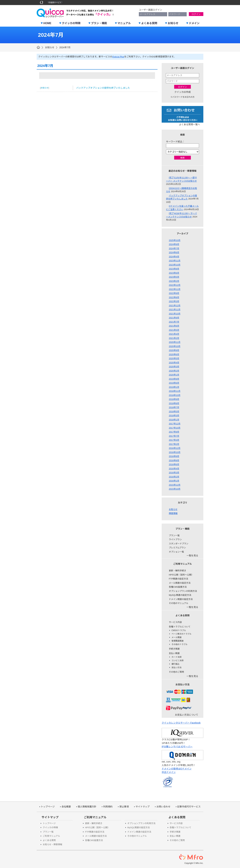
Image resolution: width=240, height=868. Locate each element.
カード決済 (176, 657)
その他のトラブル (179, 644)
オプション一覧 (176, 552)
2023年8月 (174, 269)
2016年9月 (174, 456)
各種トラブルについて (180, 627)
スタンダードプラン (179, 544)
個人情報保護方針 (87, 807)
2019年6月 (174, 383)
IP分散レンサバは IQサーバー (177, 747)
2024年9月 (174, 244)
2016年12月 (175, 448)
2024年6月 (174, 252)
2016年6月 (174, 464)
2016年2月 (174, 477)
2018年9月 (174, 399)
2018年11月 (175, 391)
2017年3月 (174, 440)
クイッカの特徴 (71, 23)
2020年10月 (175, 346)
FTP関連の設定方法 (178, 579)
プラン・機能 (99, 23)
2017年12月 (175, 424)
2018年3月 (174, 416)
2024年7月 (65, 47)
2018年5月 (174, 412)
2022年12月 (175, 285)
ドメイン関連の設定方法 (181, 599)
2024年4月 (174, 257)
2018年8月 (174, 403)
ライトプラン (175, 539)
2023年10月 (175, 265)
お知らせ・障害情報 (52, 844)
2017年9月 (174, 432)
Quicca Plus (118, 57)
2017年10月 (175, 428)
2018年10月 (175, 395)
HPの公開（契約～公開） (181, 575)
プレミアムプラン (177, 548)
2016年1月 (174, 481)
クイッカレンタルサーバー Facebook (181, 723)
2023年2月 (174, 281)
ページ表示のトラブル (181, 634)
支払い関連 (174, 653)
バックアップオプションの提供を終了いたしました (103, 88)
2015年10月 (175, 489)
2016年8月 (174, 460)
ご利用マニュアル (51, 836)
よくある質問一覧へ (189, 124)
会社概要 (66, 807)
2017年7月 (174, 436)
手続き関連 (174, 649)
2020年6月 (174, 354)
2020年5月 (174, 358)
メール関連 (176, 637)
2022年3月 (174, 301)
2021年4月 (174, 334)
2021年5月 (174, 330)
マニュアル (124, 23)
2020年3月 (174, 367)
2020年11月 (175, 342)
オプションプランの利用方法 (183, 591)
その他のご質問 (176, 672)
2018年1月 (174, 420)
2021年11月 (175, 310)
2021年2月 (174, 338)
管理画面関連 (177, 641)
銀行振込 (175, 664)
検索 (183, 158)
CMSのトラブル (179, 630)
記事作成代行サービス (189, 807)
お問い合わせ (163, 807)
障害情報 (173, 513)
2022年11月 (175, 289)
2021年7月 (174, 322)
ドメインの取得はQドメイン (177, 769)
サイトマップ (142, 807)
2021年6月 (174, 326)
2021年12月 (175, 306)
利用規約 (108, 807)
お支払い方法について (186, 715)
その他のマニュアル (179, 603)
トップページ (48, 807)
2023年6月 (174, 273)
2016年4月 (174, 469)
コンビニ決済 (177, 661)
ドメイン (194, 23)
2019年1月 (174, 387)
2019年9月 (174, 379)
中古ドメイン (169, 772)
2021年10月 (175, 314)
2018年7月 (174, 407)
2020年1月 (174, 375)
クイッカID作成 (182, 92)
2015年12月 (175, 485)
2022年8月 (174, 297)
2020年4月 (174, 363)
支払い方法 (176, 668)
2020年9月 (174, 350)
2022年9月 (174, 293)
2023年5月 (174, 277)
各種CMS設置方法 (178, 587)
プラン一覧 (174, 535)
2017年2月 (174, 444)
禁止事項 (124, 807)
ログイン (196, 14)
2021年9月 (174, 318)
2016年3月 (174, 473)
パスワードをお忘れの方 (183, 97)
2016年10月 (175, 452)
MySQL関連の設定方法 (180, 595)
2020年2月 (174, 371)
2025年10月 (175, 240)
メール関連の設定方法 (180, 583)
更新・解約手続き (177, 571)
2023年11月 (175, 261)
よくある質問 (149, 23)
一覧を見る (192, 556)
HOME (47, 23)
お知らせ (173, 23)
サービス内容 (175, 622)
